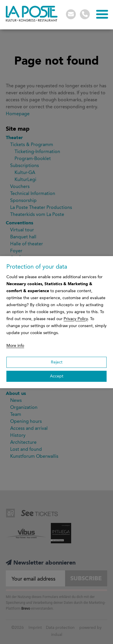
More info (15, 346)
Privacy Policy (76, 319)
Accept (57, 376)
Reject (57, 362)
